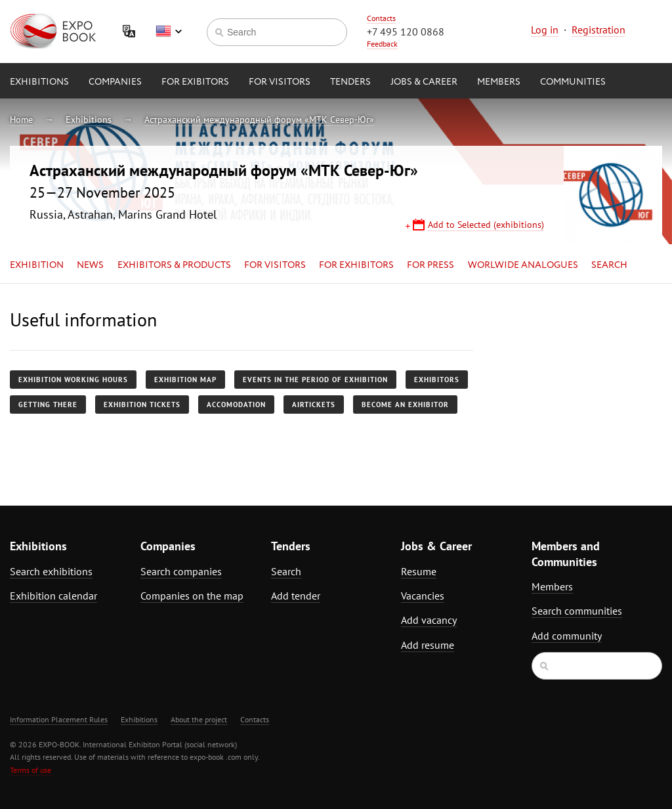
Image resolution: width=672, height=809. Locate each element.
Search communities (577, 611)
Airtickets (314, 404)
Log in (545, 30)
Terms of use (31, 770)
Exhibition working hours (73, 380)
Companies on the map (192, 596)
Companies (115, 82)
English (169, 32)
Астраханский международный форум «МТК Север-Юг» (259, 120)
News (90, 265)
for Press (430, 265)
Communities (573, 82)
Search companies (181, 571)
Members (499, 82)
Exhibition (37, 265)
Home (21, 120)
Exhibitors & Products (174, 265)
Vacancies (423, 596)
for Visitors (280, 82)
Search (609, 265)
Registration (598, 30)
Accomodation (236, 404)
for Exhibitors (356, 265)
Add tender (296, 596)
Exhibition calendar (53, 596)
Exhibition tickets (142, 404)
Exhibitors (437, 380)
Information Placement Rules (59, 719)
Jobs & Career (424, 82)
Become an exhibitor (405, 404)
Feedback (382, 44)
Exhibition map (185, 380)
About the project (199, 719)
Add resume (428, 645)
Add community (567, 636)
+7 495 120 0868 (406, 32)
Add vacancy (429, 620)
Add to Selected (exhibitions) (486, 225)
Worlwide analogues (523, 265)
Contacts (381, 18)
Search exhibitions (51, 571)
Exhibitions (39, 82)
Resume (419, 571)
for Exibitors (195, 82)
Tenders (350, 82)
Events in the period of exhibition (315, 380)
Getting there (48, 404)
